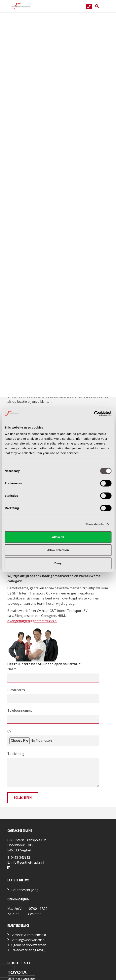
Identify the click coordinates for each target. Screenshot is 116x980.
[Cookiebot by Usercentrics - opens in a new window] (94, 414)
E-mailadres (16, 690)
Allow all (58, 537)
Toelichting (16, 754)
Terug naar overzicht (31, 32)
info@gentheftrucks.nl (27, 862)
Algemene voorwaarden (28, 945)
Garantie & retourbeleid (28, 935)
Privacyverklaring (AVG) (28, 950)
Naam (12, 669)
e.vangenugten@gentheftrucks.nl (32, 621)
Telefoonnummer (21, 710)
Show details (95, 524)
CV (9, 731)
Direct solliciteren (27, 87)
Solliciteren (23, 798)
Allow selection (58, 550)
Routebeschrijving (25, 890)
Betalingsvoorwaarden (28, 940)
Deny (58, 563)
